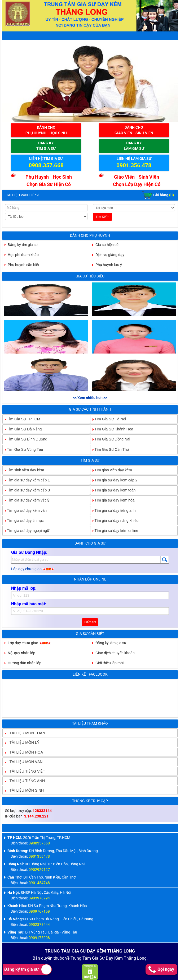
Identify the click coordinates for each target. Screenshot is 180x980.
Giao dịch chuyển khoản (115, 653)
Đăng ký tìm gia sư (23, 245)
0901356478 (39, 856)
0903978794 (39, 898)
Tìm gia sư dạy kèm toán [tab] (113, 490)
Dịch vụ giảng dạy (110, 255)
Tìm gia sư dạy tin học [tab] (23, 520)
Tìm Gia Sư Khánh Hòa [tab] (112, 429)
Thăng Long (135, 958)
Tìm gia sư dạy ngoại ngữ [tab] (26, 531)
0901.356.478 (134, 165)
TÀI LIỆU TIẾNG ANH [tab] (25, 781)
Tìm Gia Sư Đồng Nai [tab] (110, 439)
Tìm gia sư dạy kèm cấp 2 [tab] (114, 480)
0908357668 (39, 843)
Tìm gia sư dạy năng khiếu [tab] (115, 520)
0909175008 (39, 938)
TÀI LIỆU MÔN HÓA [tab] (24, 752)
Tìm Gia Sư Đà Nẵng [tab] (22, 429)
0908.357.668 (46, 165)
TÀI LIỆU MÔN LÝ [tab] (22, 742)
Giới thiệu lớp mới (109, 663)
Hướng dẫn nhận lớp (25, 663)
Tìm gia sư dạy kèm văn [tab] (25, 510)
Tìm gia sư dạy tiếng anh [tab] (113, 510)
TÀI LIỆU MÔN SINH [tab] (25, 790)
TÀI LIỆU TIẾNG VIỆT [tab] (25, 771)
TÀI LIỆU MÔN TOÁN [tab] (25, 733)
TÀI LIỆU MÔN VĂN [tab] (24, 761)
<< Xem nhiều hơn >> (90, 398)
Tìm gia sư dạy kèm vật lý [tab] (26, 500)
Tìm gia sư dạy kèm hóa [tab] (113, 500)
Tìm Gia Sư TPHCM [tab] (21, 419)
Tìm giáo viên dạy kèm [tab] (111, 470)
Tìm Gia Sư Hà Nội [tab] (108, 419)
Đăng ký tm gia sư (28, 969)
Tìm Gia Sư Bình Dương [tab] (25, 439)
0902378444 (39, 925)
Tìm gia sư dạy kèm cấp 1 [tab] (26, 480)
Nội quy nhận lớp (21, 653)
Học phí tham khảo (23, 255)
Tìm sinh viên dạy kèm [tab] (23, 470)
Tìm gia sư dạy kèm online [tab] (114, 531)
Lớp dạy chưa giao (33, 569)
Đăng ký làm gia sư (111, 643)
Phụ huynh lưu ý (109, 265)
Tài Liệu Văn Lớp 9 (22, 195)
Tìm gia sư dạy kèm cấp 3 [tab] (26, 490)
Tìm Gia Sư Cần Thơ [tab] (110, 449)
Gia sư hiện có (107, 245)
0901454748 (39, 883)
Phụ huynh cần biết (23, 265)
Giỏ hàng (158, 195)
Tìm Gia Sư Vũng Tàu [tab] (23, 449)
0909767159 (39, 911)
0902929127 (39, 870)
